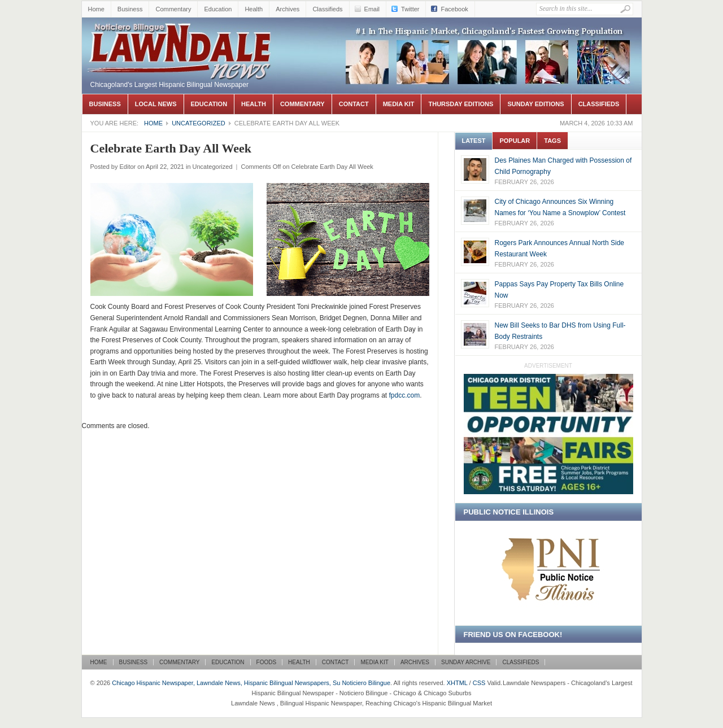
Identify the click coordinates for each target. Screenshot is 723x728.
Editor (127, 167)
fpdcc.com (404, 395)
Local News (156, 104)
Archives (288, 9)
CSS (479, 683)
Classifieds (327, 9)
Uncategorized (199, 123)
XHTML (457, 683)
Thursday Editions (461, 104)
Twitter (410, 9)
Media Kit (399, 104)
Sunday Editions (535, 104)
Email (372, 9)
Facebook (454, 9)
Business (130, 9)
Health (254, 9)
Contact (354, 104)
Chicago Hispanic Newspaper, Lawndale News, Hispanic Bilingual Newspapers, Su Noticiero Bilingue (181, 34)
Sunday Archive (466, 662)
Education (218, 9)
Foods (267, 662)
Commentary (173, 9)
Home (96, 9)
